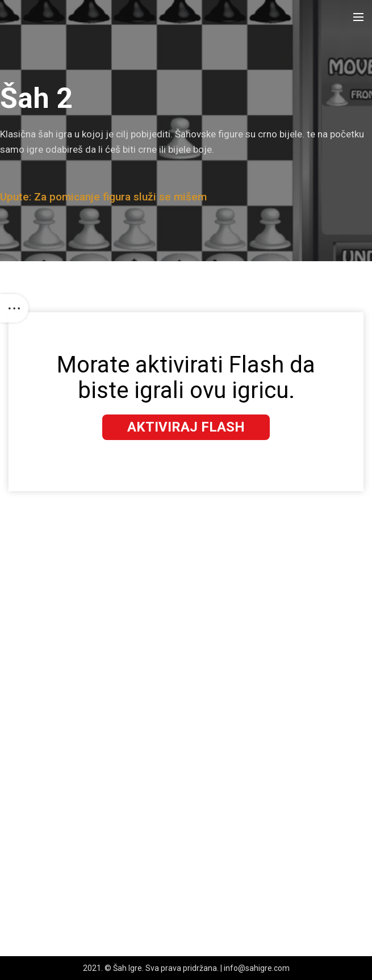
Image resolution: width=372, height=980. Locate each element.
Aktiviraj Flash (186, 427)
